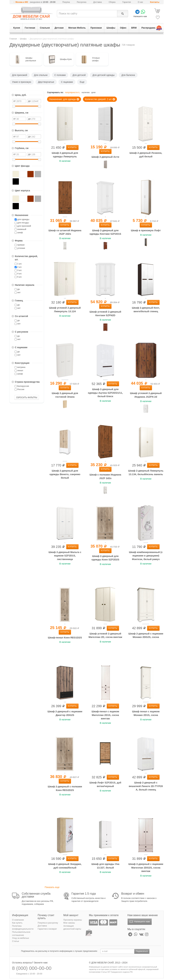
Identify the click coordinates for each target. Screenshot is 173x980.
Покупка (66, 2)
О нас (140, 2)
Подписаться (142, 951)
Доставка (98, 2)
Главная (13, 39)
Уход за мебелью (21, 938)
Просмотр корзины (73, 920)
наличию (86, 92)
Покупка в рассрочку (48, 923)
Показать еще (52, 887)
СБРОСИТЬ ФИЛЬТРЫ (27, 397)
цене (93, 92)
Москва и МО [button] (22, 2)
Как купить (17, 923)
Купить (72, 147)
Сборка (112, 2)
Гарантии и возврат (47, 929)
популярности (73, 93)
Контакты (155, 2)
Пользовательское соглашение (21, 934)
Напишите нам (139, 922)
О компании (18, 920)
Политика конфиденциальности (23, 927)
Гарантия (127, 2)
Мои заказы (69, 923)
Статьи (16, 941)
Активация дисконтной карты (72, 927)
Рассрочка (81, 2)
